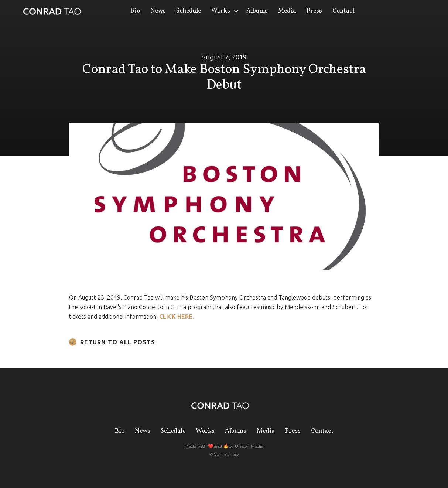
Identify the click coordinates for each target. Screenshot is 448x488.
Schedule (189, 11)
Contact (344, 11)
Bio (135, 11)
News (158, 11)
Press (314, 11)
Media (287, 11)
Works (205, 431)
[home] (52, 11)
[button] (224, 11)
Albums (257, 11)
